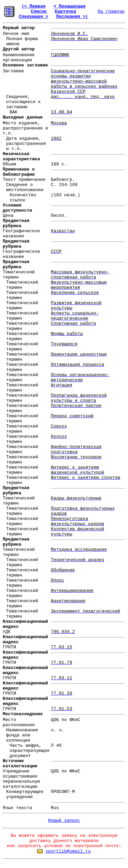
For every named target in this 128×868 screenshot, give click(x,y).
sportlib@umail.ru (68, 851)
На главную (111, 11)
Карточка (66, 11)
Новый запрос (64, 821)
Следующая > (33, 17)
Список (39, 11)
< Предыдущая (70, 6)
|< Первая (33, 6)
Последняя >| (72, 17)
